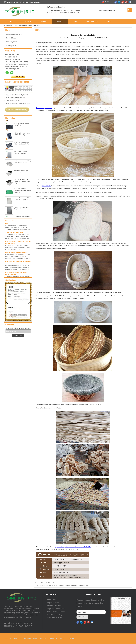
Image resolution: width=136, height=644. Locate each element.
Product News (11, 38)
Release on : (91, 38)
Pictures (43, 639)
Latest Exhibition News (14, 34)
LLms (62, 639)
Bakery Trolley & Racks (56, 612)
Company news (12, 42)
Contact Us (53, 639)
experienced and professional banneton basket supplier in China (73, 547)
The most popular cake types (14, 233)
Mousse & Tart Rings (55, 615)
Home (12, 22)
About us (28, 22)
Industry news (18, 26)
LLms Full (71, 639)
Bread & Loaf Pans (54, 606)
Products (44, 22)
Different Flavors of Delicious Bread (16, 253)
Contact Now (18, 77)
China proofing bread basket (44, 108)
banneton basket (46, 186)
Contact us (108, 22)
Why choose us (92, 22)
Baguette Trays (53, 603)
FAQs (35, 639)
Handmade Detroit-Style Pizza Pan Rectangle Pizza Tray (22, 182)
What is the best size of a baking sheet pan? (17, 223)
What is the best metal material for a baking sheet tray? (16, 274)
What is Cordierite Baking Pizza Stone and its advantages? (18, 243)
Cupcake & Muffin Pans (56, 609)
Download (27, 639)
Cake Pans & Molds (55, 618)
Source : (76, 38)
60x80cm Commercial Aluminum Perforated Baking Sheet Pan (23, 191)
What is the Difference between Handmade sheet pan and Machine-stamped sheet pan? (64, 585)
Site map (17, 639)
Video (76, 22)
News (11, 26)
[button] (29, 302)
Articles (60, 22)
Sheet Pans (52, 600)
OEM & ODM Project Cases (49, 583)
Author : (61, 38)
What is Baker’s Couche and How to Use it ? (18, 263)
